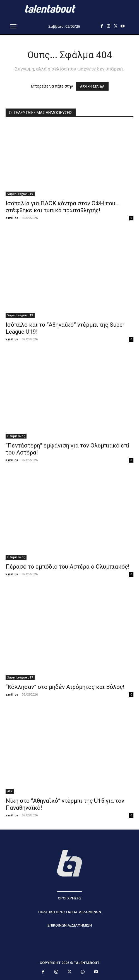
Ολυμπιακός (16, 436)
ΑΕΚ (10, 791)
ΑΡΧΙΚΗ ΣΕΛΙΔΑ (92, 86)
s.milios (12, 218)
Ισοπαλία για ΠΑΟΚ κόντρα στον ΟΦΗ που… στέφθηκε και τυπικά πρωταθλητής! (62, 207)
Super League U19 (20, 194)
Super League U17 (20, 677)
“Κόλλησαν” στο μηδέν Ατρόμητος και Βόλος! (65, 687)
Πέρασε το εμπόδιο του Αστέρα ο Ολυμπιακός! (67, 567)
